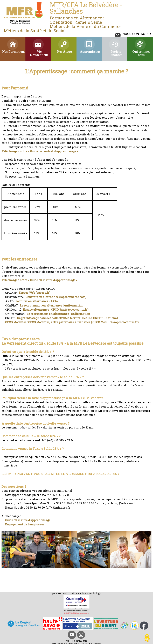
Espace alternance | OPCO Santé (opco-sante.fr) (56, 309)
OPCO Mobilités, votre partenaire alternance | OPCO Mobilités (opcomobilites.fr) (83, 322)
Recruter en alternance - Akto (36, 301)
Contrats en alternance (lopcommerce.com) (56, 297)
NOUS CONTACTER (136, 34)
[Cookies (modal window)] (147, 638)
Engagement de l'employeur (25, 524)
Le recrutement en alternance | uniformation (52, 305)
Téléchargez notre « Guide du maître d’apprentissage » (39, 280)
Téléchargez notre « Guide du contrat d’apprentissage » (40, 151)
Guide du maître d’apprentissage (28, 520)
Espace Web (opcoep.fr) (34, 293)
